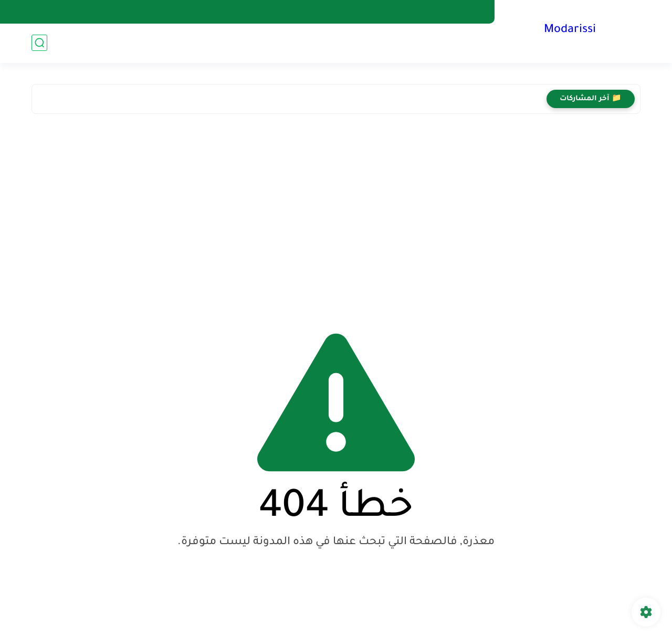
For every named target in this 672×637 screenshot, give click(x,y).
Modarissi (570, 30)
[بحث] (39, 43)
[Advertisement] (336, 214)
